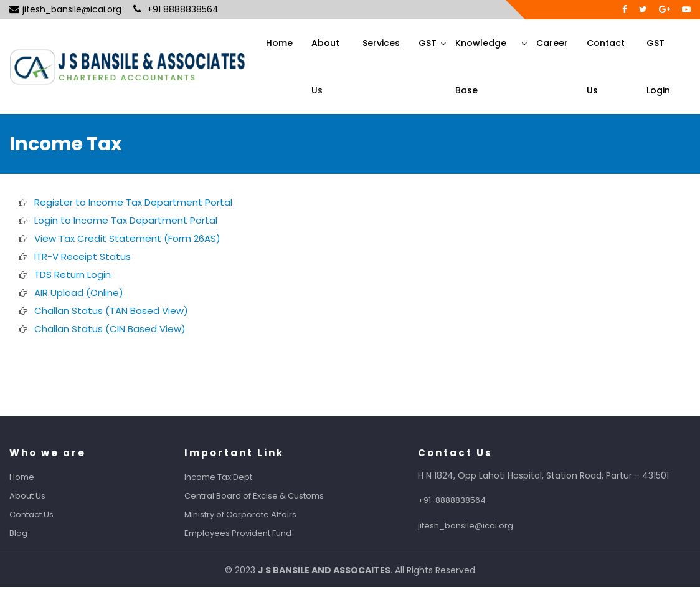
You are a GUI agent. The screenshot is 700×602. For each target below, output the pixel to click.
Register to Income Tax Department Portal (133, 202)
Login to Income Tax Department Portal (126, 220)
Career (552, 43)
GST (428, 43)
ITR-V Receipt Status (83, 256)
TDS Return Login (73, 275)
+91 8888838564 (176, 9)
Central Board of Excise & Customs (265, 496)
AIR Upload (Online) (79, 293)
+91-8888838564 (463, 500)
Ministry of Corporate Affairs (252, 514)
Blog (30, 533)
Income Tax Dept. (230, 477)
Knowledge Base (481, 67)
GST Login (658, 67)
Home (279, 43)
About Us (325, 67)
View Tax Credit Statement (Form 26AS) (127, 238)
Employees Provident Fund (249, 533)
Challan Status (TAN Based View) (111, 311)
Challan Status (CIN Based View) (110, 329)
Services (381, 43)
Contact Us (606, 67)
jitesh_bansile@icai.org (65, 9)
